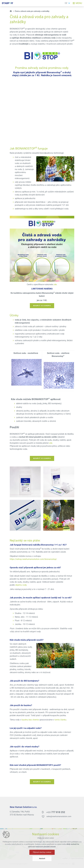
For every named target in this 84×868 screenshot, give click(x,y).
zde (55, 285)
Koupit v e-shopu (42, 306)
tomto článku (60, 720)
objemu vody (21, 585)
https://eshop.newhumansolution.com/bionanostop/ (33, 559)
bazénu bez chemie (30, 720)
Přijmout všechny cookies (42, 852)
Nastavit (42, 858)
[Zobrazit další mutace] (69, 3)
